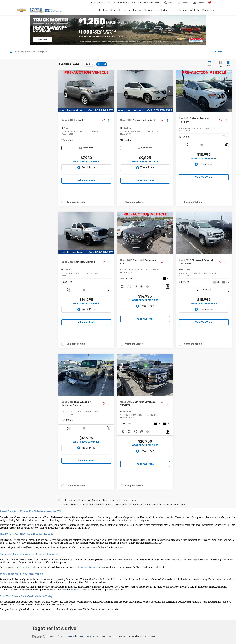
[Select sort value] (211, 64)
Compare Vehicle (76, 202)
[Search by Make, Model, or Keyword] (114, 52)
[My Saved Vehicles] (213, 3)
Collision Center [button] (169, 10)
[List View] (228, 64)
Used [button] (113, 10)
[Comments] (86, 148)
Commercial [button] (124, 10)
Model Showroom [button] (211, 10)
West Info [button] (195, 10)
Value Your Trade (86, 181)
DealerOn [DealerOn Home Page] (71, 636)
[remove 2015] (90, 64)
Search (219, 52)
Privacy (88, 636)
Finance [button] (183, 10)
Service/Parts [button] (151, 10)
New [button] (105, 10)
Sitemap (80, 636)
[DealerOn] (40, 636)
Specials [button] (137, 10)
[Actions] (109, 120)
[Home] (99, 10)
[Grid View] (220, 64)
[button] (111, 91)
